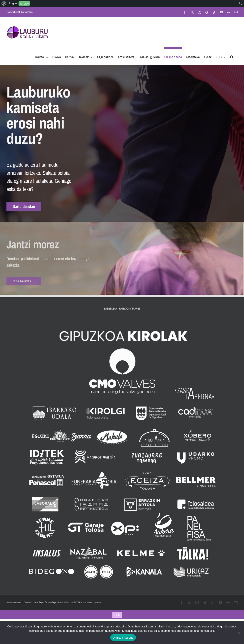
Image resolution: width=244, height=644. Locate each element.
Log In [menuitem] (13, 3)
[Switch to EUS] (117, 615)
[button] (232, 56)
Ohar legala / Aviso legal (45, 602)
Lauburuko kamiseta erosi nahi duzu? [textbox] (38, 116)
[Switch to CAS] (127, 615)
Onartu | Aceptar (123, 638)
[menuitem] (4, 3)
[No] (239, 633)
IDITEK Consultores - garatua (87, 602)
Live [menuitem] (26, 4)
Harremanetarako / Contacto (19, 602)
